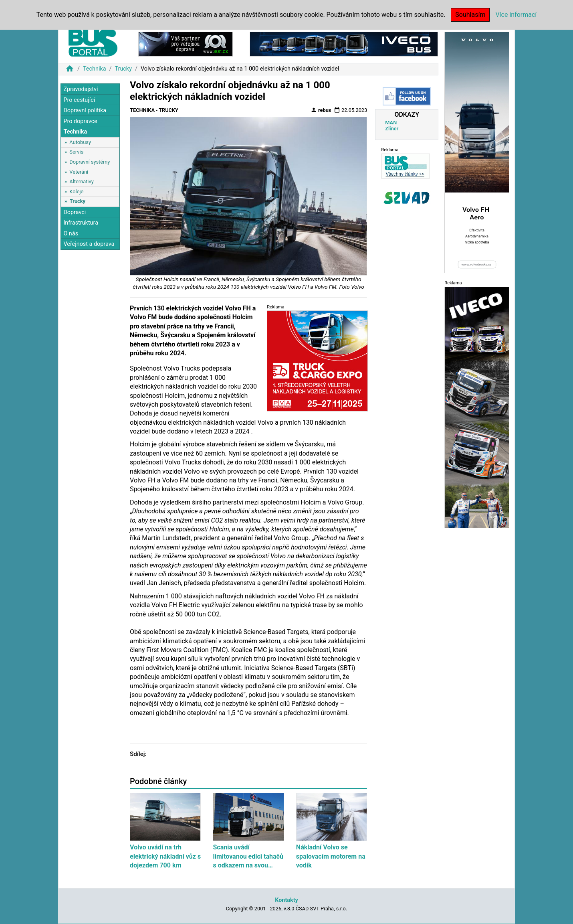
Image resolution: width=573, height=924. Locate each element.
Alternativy (81, 181)
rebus (321, 110)
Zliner (392, 129)
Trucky (123, 69)
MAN (391, 123)
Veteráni (79, 172)
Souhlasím (470, 15)
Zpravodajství (81, 89)
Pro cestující (79, 100)
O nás (71, 234)
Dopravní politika (85, 110)
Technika (95, 69)
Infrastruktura (81, 223)
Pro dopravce (80, 121)
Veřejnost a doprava (89, 244)
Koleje (76, 191)
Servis (76, 152)
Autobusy (80, 142)
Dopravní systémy (90, 162)
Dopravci (75, 212)
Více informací (516, 15)
